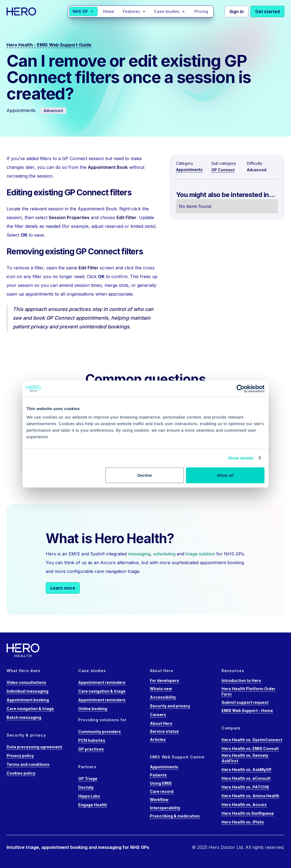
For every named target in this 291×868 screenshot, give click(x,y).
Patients (158, 775)
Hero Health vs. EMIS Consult (250, 748)
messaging (139, 554)
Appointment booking (28, 700)
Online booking (93, 709)
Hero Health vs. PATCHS (245, 787)
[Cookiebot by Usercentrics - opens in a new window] (241, 389)
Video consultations (26, 682)
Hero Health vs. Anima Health (250, 796)
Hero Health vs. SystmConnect (252, 740)
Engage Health (93, 805)
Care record (162, 791)
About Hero (161, 723)
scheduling (165, 554)
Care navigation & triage (30, 709)
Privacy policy (20, 756)
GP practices (91, 749)
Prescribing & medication (175, 816)
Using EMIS (161, 783)
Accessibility (163, 697)
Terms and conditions (28, 764)
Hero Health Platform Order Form (248, 691)
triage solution (200, 554)
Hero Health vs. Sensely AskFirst (245, 758)
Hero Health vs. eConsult (246, 778)
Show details (241, 458)
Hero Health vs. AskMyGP (247, 770)
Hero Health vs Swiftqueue (248, 813)
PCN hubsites (92, 740)
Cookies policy (21, 773)
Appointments (189, 170)
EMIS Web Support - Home (247, 710)
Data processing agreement (34, 747)
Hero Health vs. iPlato (243, 822)
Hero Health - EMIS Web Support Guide (49, 45)
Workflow (159, 800)
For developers (165, 680)
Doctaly (86, 787)
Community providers (100, 732)
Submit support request (245, 702)
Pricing (201, 11)
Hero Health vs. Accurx (244, 804)
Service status (164, 731)
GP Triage (88, 779)
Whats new (161, 689)
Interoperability (165, 808)
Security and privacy (170, 706)
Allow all (225, 475)
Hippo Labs (89, 796)
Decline (145, 475)
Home (109, 11)
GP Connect (223, 170)
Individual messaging (27, 691)
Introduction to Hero (241, 680)
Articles (158, 739)
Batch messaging (24, 717)
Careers (158, 715)
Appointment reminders (102, 682)
